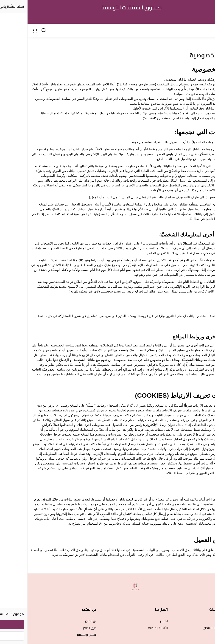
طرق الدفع (62, 628)
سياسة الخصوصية (200, 635)
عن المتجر (63, 621)
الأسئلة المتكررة (130, 628)
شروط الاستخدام (201, 621)
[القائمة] (208, 31)
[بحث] (16, 31)
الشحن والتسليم (59, 635)
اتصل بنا (136, 621)
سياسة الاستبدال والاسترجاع (194, 628)
